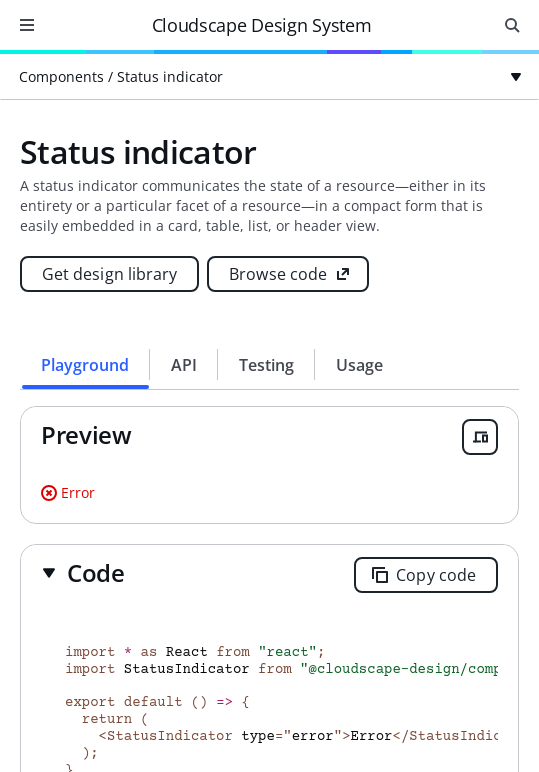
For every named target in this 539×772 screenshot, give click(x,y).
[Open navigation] (27, 25)
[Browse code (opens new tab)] (288, 274)
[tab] (85, 364)
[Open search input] (512, 25)
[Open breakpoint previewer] (480, 437)
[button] (83, 572)
